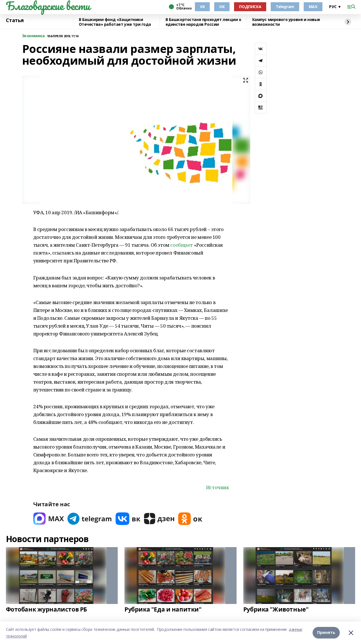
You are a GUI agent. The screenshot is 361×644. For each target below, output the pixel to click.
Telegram (285, 7)
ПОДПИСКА (250, 7)
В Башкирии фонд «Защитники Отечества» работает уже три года (115, 22)
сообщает (182, 245)
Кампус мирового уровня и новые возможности (286, 22)
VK (202, 7)
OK (222, 7)
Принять (326, 633)
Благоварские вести (48, 6)
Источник (218, 487)
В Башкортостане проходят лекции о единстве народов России (203, 22)
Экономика (33, 36)
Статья (15, 20)
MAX (313, 7)
